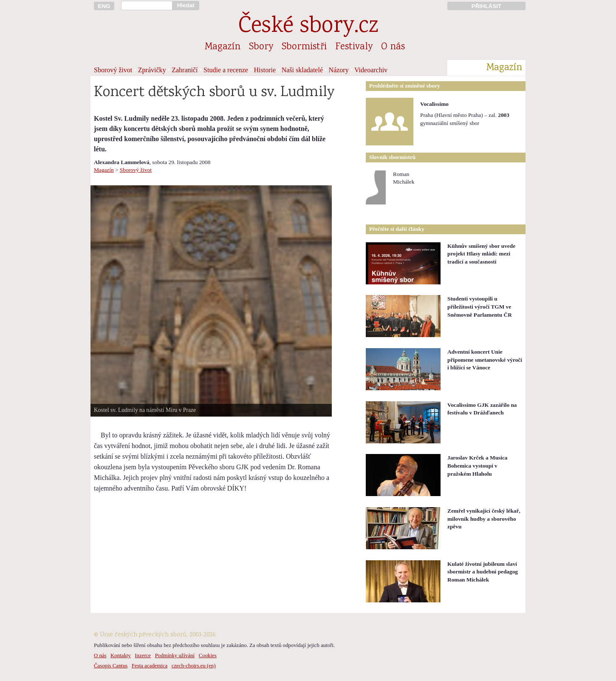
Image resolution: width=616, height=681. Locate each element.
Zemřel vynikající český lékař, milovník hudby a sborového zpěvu (484, 519)
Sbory (261, 47)
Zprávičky (152, 70)
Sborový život (113, 70)
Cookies (208, 655)
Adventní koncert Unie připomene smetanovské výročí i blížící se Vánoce (485, 360)
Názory (339, 70)
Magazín (223, 47)
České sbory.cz (308, 27)
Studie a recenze (226, 70)
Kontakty (121, 655)
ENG (104, 6)
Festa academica (150, 666)
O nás (393, 47)
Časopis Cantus (111, 666)
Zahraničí (185, 70)
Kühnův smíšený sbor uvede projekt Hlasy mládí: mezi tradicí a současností (481, 254)
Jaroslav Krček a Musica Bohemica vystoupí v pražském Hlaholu (478, 465)
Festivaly (354, 47)
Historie (265, 70)
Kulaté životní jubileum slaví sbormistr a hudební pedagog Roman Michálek (483, 572)
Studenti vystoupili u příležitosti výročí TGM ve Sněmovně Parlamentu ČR (480, 306)
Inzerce (143, 655)
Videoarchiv (371, 70)
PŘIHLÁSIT (486, 6)
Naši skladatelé (302, 70)
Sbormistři (304, 47)
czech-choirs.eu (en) (194, 666)
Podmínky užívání (175, 655)
